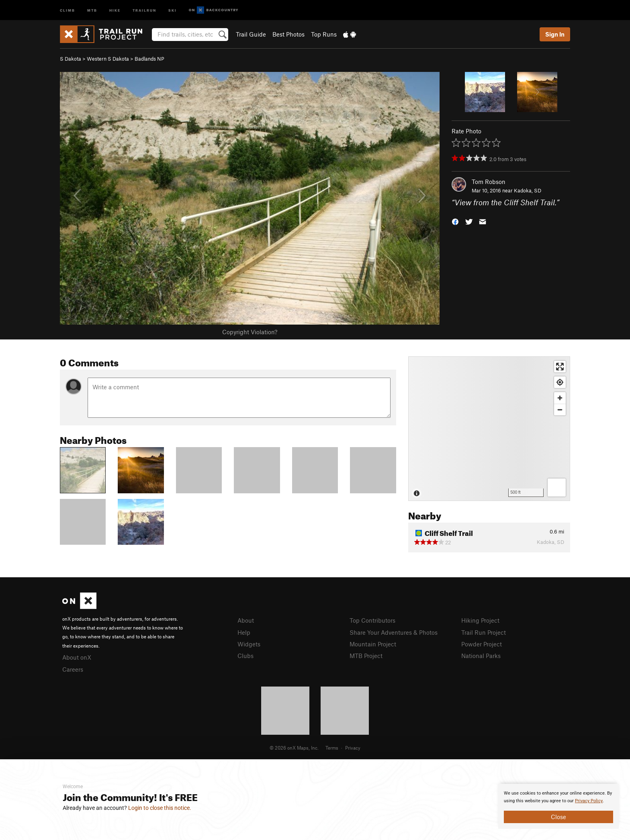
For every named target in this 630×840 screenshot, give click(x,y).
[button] (455, 221)
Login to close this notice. (160, 808)
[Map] (489, 429)
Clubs (245, 656)
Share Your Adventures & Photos (394, 632)
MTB (92, 10)
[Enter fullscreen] (560, 367)
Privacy (353, 748)
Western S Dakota (108, 59)
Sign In (555, 34)
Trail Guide (251, 34)
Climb (67, 10)
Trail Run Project (484, 632)
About (246, 620)
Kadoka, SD (528, 190)
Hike (115, 10)
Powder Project (482, 644)
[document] (558, 806)
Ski (173, 10)
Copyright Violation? (250, 332)
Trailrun (144, 10)
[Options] (557, 487)
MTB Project (366, 656)
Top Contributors (372, 620)
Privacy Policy (589, 801)
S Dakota (71, 59)
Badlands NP (149, 59)
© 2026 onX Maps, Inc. (294, 748)
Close (558, 817)
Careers (73, 669)
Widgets (249, 644)
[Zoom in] (560, 398)
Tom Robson (489, 182)
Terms (332, 748)
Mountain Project (373, 644)
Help (244, 632)
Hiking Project (480, 620)
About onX (77, 657)
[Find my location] (560, 382)
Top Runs (324, 34)
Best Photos (288, 34)
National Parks (481, 656)
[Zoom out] (560, 410)
